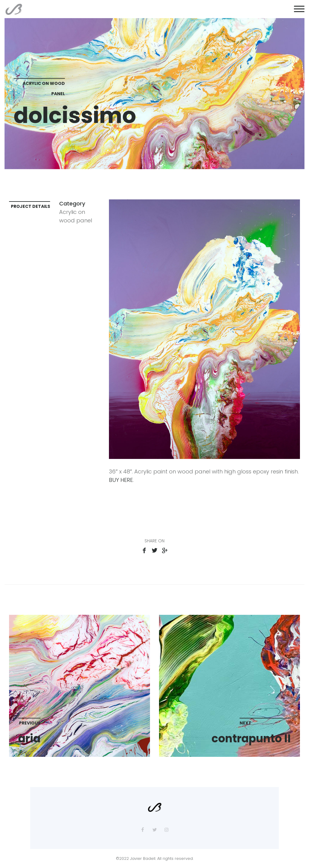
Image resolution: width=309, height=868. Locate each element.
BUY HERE (121, 480)
